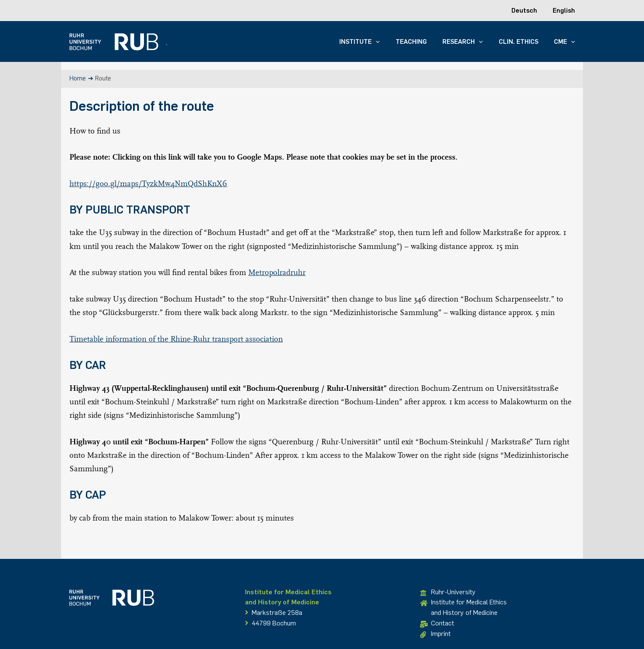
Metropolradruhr (277, 272)
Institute (374, 42)
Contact (437, 624)
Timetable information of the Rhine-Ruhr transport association (176, 339)
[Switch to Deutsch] (529, 11)
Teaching (422, 42)
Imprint (435, 634)
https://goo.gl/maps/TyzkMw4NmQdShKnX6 (148, 183)
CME (566, 42)
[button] (390, 42)
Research (471, 42)
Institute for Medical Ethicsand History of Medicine (463, 607)
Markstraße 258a (274, 613)
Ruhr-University (448, 592)
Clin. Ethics (523, 42)
